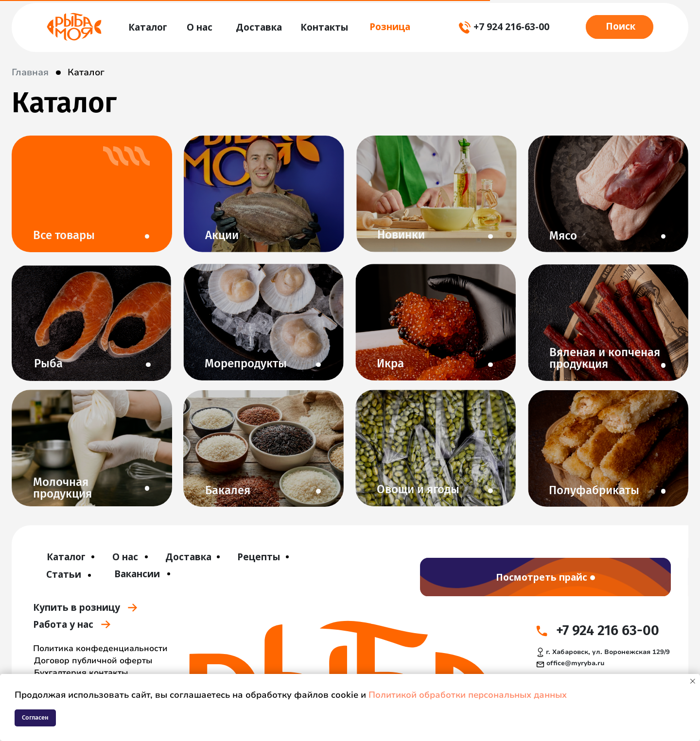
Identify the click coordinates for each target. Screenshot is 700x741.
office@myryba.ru (575, 663)
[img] (74, 27)
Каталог (86, 72)
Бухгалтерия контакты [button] (81, 673)
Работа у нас (63, 624)
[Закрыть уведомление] (693, 681)
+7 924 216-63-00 (511, 26)
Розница (390, 26)
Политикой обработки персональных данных (468, 695)
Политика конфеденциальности (100, 648)
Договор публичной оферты (93, 661)
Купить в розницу (77, 607)
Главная (30, 72)
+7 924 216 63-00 (608, 630)
